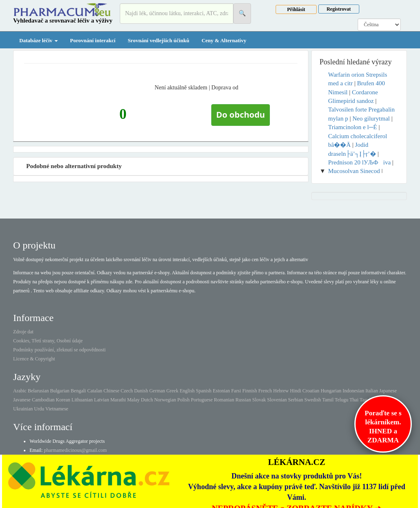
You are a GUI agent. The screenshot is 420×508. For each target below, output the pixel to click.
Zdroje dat (23, 332)
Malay (134, 400)
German (157, 391)
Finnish (250, 391)
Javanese (22, 400)
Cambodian (43, 400)
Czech (127, 391)
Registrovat (339, 9)
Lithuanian (82, 400)
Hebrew (281, 391)
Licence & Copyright (34, 359)
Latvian (102, 400)
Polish (183, 400)
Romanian (224, 400)
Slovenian (277, 400)
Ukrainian (23, 409)
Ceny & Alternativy (224, 40)
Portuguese (202, 400)
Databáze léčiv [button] (39, 40)
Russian (243, 400)
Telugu (341, 400)
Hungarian (331, 391)
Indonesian (353, 391)
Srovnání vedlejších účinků (158, 40)
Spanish (204, 391)
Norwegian (165, 400)
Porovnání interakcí (93, 40)
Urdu (39, 409)
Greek (172, 391)
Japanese (388, 391)
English (187, 391)
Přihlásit (296, 9)
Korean (63, 400)
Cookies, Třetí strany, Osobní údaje (48, 341)
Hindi (296, 391)
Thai (354, 400)
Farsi (236, 391)
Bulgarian (60, 391)
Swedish (313, 400)
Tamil (328, 400)
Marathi (118, 400)
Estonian (221, 391)
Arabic (20, 391)
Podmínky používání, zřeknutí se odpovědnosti (59, 350)
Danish (141, 391)
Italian (372, 391)
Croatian (311, 391)
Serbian (296, 400)
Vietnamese (57, 409)
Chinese (111, 391)
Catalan (95, 391)
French (265, 391)
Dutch (147, 400)
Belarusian (38, 391)
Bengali (78, 391)
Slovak (259, 400)
